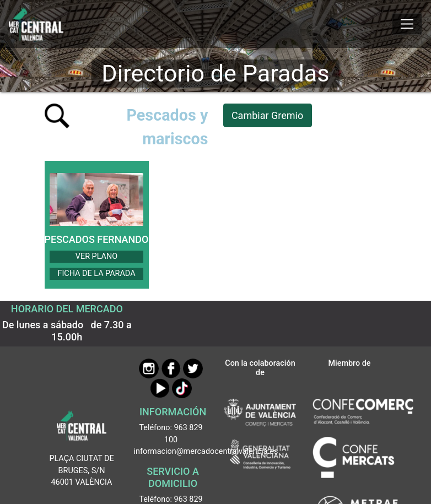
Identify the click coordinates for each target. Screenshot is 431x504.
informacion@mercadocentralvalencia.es (206, 451)
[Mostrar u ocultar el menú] (407, 24)
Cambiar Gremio (267, 115)
